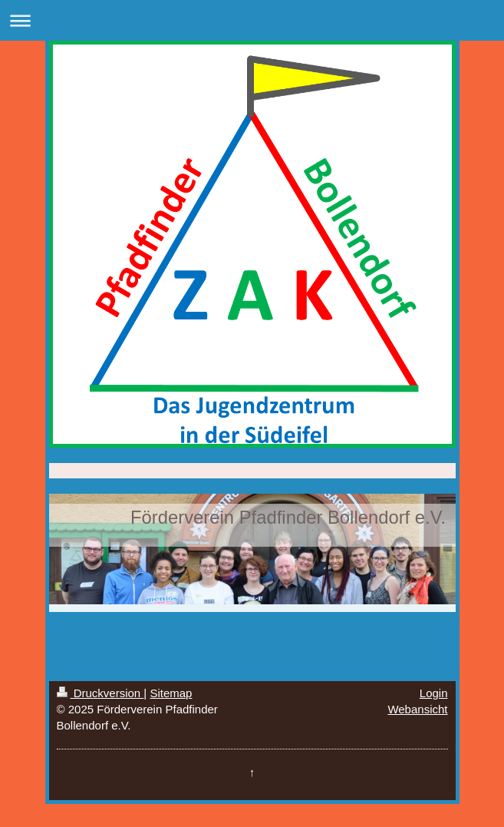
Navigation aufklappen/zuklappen (252, 20)
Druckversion (100, 693)
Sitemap (171, 693)
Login (434, 693)
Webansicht (417, 709)
